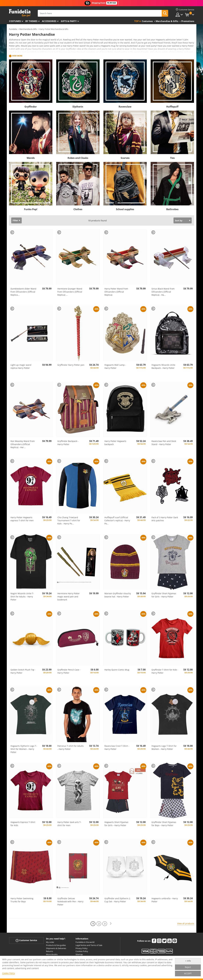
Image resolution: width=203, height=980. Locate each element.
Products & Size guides (56, 945)
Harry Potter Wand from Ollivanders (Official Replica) (116, 292)
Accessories (49, 21)
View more (17, 56)
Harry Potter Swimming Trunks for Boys (22, 900)
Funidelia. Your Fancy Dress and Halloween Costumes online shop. (20, 13)
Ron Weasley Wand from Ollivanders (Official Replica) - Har (23, 444)
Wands (31, 158)
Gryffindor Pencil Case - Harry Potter (69, 671)
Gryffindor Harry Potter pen (71, 365)
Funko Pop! (31, 209)
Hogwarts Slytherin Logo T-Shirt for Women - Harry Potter (24, 749)
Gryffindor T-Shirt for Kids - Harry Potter (165, 671)
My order (50, 942)
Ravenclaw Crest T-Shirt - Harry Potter (117, 747)
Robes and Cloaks (78, 158)
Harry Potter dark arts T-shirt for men (69, 824)
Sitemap (79, 954)
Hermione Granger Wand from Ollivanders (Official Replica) (70, 292)
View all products (186, 923)
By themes (31, 21)
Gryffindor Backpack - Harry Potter (68, 443)
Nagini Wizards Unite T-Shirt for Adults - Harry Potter (22, 597)
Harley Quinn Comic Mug (117, 670)
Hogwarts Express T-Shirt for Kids (23, 824)
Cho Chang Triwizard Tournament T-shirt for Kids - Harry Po (69, 520)
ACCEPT (188, 973)
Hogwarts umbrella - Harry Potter (165, 900)
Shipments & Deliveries (56, 948)
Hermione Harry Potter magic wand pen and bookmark (69, 597)
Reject (188, 967)
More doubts (52, 954)
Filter (15, 220)
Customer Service (26, 940)
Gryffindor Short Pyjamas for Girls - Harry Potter (164, 595)
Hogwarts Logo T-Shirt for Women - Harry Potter (164, 747)
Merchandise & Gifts (28, 29)
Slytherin (78, 107)
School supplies (125, 209)
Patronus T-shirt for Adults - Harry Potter (71, 747)
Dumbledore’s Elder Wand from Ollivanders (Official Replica (23, 292)
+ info (188, 961)
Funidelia (13, 29)
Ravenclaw (125, 107)
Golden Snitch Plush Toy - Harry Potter (23, 671)
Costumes (15, 21)
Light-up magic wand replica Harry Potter (21, 366)
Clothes (78, 209)
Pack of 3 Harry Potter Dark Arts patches (165, 519)
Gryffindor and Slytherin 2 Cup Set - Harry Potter (117, 900)
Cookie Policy (9, 973)
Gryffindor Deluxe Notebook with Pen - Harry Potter (70, 901)
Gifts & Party (69, 21)
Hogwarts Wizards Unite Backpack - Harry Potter (163, 366)
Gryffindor (31, 107)
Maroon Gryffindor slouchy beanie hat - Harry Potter (118, 595)
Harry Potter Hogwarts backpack (115, 443)
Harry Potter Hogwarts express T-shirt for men (22, 519)
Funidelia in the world (85, 942)
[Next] (111, 924)
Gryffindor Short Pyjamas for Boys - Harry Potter (164, 824)
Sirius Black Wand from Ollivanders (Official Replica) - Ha (163, 292)
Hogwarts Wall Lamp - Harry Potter (115, 366)
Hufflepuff (172, 107)
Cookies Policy (82, 951)
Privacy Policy (82, 948)
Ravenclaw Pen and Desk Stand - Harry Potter (164, 443)
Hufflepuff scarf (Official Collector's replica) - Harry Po (117, 520)
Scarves (125, 158)
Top (136, 21)
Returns (49, 951)
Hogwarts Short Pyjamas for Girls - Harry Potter (116, 824)
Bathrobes (172, 209)
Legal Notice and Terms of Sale (89, 945)
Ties (172, 158)
